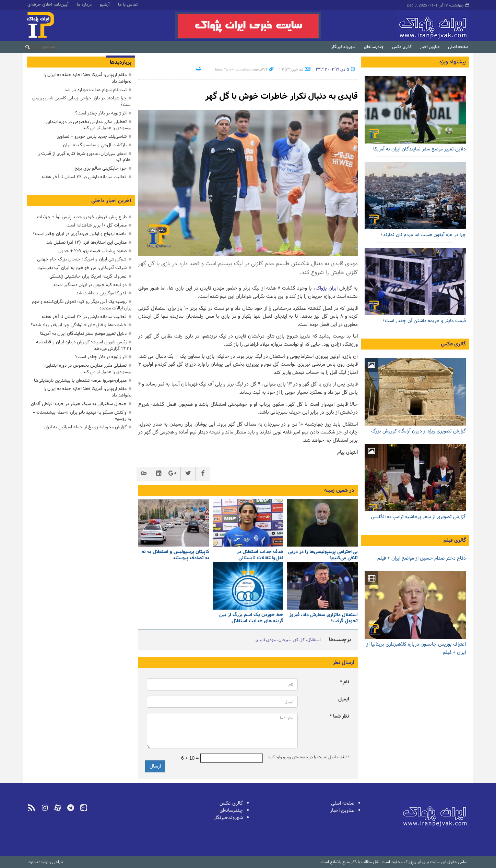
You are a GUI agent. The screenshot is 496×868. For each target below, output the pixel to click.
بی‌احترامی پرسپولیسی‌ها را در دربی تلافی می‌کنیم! (323, 555)
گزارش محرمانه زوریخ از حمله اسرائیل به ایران (85, 427)
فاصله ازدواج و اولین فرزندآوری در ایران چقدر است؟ (80, 234)
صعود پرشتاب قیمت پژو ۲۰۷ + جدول (92, 251)
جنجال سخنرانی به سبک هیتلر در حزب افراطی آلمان (79, 404)
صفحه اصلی (458, 47)
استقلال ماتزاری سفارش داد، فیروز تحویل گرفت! (323, 618)
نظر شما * (339, 716)
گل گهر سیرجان (292, 640)
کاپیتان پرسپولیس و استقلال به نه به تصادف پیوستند (175, 555)
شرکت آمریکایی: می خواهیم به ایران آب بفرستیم (82, 268)
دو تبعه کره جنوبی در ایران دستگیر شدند (90, 285)
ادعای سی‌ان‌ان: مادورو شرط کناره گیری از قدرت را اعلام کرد (84, 157)
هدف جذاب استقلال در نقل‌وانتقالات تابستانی (260, 555)
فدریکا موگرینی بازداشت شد (101, 293)
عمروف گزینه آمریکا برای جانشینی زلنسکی (88, 276)
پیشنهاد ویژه (453, 62)
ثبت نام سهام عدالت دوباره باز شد (96, 90)
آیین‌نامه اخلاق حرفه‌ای (48, 5)
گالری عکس (402, 47)
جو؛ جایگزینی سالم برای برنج (101, 168)
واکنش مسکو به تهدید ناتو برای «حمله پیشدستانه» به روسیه (82, 416)
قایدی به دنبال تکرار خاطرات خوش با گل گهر (281, 96)
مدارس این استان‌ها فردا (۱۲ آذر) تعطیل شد (86, 242)
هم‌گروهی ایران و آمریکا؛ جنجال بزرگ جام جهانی (82, 259)
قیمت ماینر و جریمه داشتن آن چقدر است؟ (424, 321)
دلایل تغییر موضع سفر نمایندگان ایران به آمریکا (420, 149)
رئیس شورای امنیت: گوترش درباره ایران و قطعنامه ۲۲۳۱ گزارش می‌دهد (84, 345)
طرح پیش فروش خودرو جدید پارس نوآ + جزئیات (82, 217)
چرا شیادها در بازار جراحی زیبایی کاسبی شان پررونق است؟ (82, 101)
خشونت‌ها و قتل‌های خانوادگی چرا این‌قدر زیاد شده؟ (79, 325)
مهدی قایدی (266, 640)
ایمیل (344, 699)
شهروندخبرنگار (344, 47)
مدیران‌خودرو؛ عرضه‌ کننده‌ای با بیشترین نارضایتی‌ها (80, 381)
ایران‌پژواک (397, 26)
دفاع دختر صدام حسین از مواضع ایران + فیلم (422, 558)
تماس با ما (128, 5)
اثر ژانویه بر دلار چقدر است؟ (101, 113)
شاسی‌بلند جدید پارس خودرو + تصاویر (92, 137)
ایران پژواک (327, 288)
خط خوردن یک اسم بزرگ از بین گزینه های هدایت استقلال (251, 618)
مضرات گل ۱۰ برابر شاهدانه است (97, 225)
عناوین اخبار (430, 47)
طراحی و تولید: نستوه (46, 862)
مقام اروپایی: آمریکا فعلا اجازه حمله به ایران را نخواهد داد (87, 78)
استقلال (314, 640)
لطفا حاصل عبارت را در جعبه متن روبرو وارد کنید (308, 757)
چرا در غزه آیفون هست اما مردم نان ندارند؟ (423, 235)
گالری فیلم (455, 540)
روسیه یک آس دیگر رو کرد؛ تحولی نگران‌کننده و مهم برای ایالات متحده (82, 305)
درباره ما (84, 5)
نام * (345, 682)
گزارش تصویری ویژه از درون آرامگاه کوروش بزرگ (418, 431)
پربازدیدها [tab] (121, 62)
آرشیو (105, 5)
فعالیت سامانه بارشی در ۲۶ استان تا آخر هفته (84, 177)
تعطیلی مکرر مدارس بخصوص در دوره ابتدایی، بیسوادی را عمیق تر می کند (88, 125)
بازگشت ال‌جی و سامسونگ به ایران (95, 145)
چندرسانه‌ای (374, 47)
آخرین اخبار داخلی (111, 201)
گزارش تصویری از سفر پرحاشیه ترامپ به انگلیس (418, 517)
